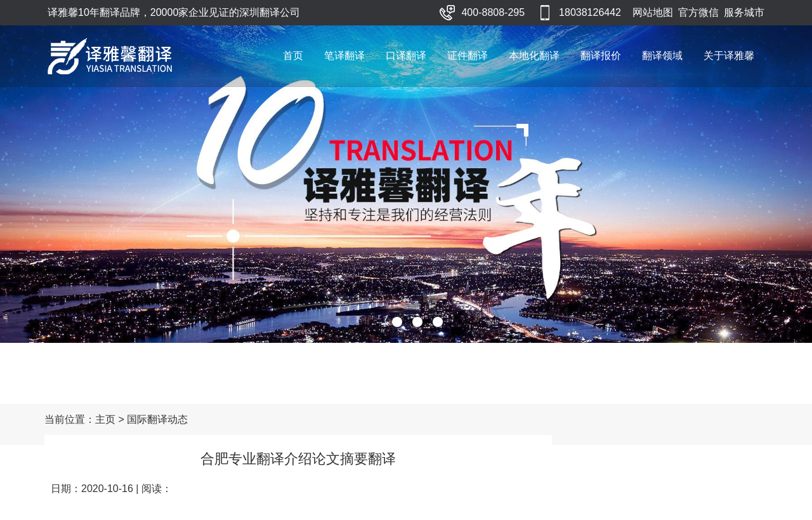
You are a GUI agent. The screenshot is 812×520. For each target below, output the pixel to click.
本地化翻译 (534, 56)
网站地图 (653, 12)
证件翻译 (468, 56)
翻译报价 (601, 56)
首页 (293, 56)
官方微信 (698, 12)
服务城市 (744, 12)
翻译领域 (662, 56)
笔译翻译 (344, 56)
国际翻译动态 (157, 419)
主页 (105, 419)
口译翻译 (406, 56)
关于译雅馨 (729, 56)
